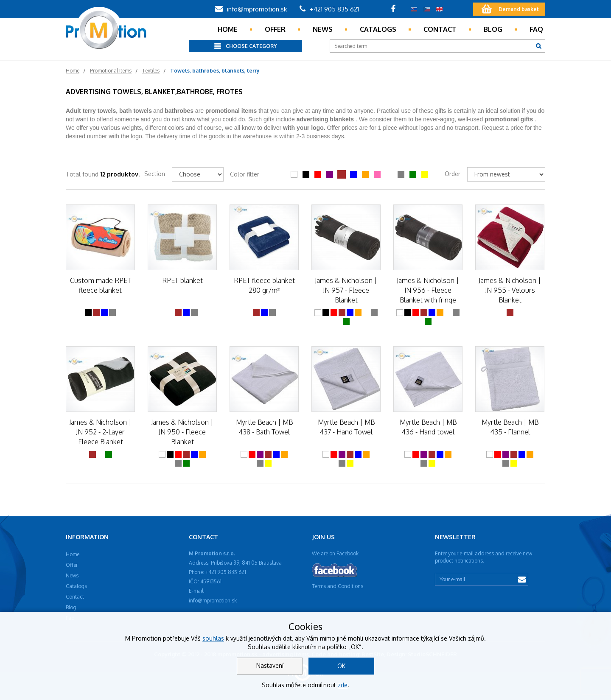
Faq (536, 29)
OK (341, 666)
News (323, 29)
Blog (493, 29)
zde (343, 685)
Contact (440, 29)
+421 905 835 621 (329, 9)
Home (228, 29)
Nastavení (270, 665)
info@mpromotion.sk (251, 9)
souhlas (213, 638)
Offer (275, 29)
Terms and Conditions (338, 586)
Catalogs (378, 29)
